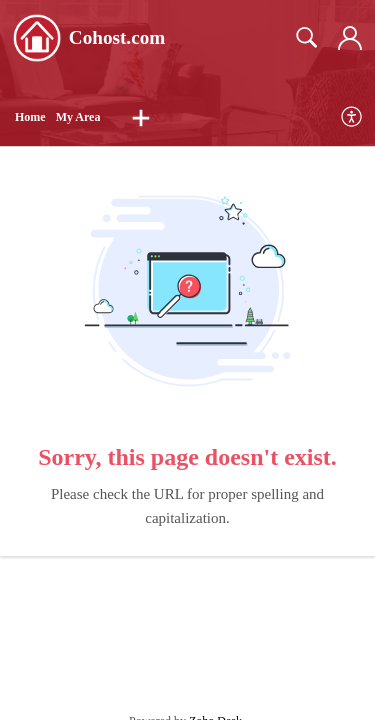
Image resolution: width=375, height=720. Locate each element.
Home (30, 117)
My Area (78, 117)
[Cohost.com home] (37, 38)
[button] (141, 118)
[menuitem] (352, 117)
